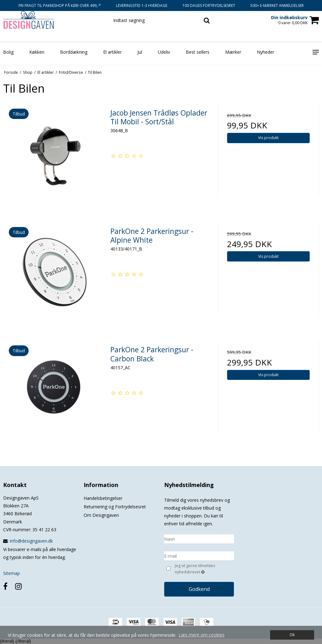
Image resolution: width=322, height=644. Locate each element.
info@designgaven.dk (31, 541)
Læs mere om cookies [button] (202, 635)
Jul (140, 52)
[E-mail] (199, 555)
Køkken (37, 52)
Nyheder (266, 52)
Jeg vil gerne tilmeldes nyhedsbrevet (204, 569)
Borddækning (74, 52)
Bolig (8, 52)
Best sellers (198, 52)
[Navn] (199, 538)
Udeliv (164, 52)
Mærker (233, 52)
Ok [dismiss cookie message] (292, 635)
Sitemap (11, 573)
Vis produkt (268, 138)
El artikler (112, 52)
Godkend (199, 589)
